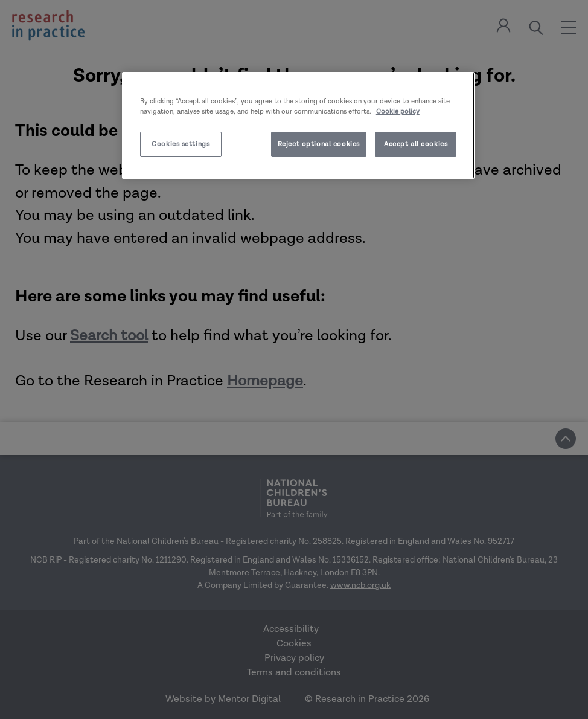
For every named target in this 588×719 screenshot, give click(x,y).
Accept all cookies (416, 144)
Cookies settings (181, 144)
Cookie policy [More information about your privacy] (398, 111)
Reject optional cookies (319, 144)
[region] (298, 125)
